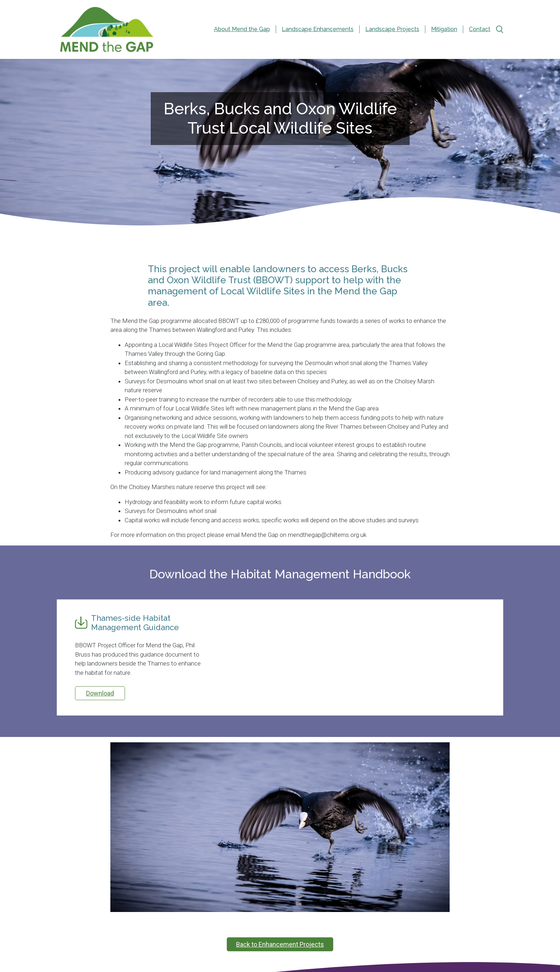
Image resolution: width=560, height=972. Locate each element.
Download (100, 693)
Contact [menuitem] (480, 29)
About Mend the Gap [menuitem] (242, 29)
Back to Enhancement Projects (280, 944)
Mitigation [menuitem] (444, 29)
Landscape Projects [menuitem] (392, 29)
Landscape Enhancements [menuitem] (318, 29)
